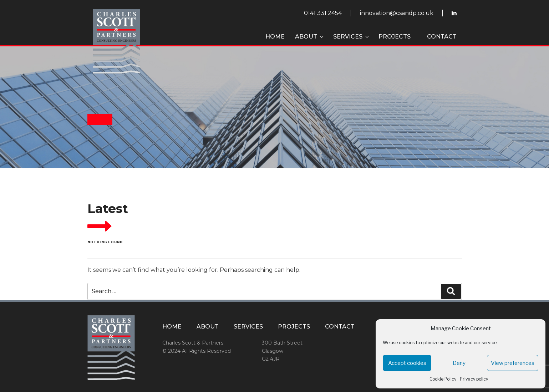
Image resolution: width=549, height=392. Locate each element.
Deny (459, 363)
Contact (442, 37)
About (310, 37)
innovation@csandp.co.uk (397, 13)
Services (352, 37)
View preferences (513, 363)
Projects (395, 37)
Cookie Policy (443, 379)
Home (275, 37)
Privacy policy (474, 379)
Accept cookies (407, 363)
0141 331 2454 (323, 13)
